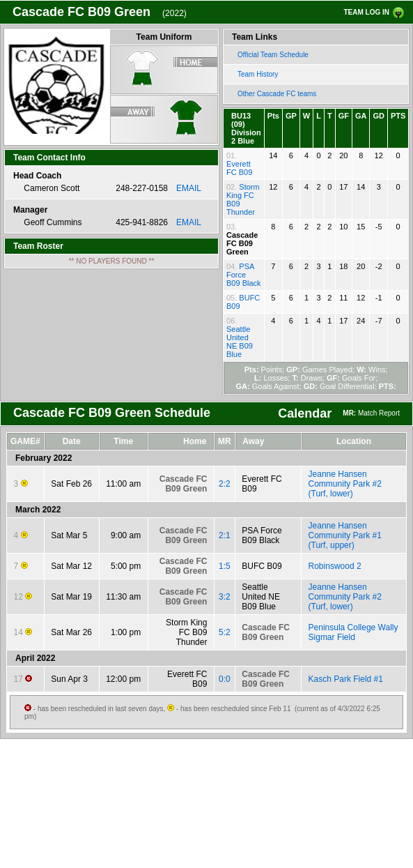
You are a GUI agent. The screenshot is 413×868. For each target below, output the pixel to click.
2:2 (225, 484)
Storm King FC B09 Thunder (186, 632)
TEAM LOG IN (366, 12)
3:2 (225, 597)
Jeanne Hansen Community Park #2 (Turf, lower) (345, 484)
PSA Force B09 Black (244, 275)
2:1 (225, 535)
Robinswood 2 (335, 566)
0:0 (225, 679)
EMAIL (189, 188)
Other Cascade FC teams (277, 94)
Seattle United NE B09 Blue (240, 342)
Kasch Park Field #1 (346, 679)
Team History (258, 74)
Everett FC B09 (239, 168)
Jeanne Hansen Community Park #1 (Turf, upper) (345, 535)
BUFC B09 (262, 566)
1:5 (225, 566)
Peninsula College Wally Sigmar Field (353, 632)
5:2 (225, 632)
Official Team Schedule (273, 55)
